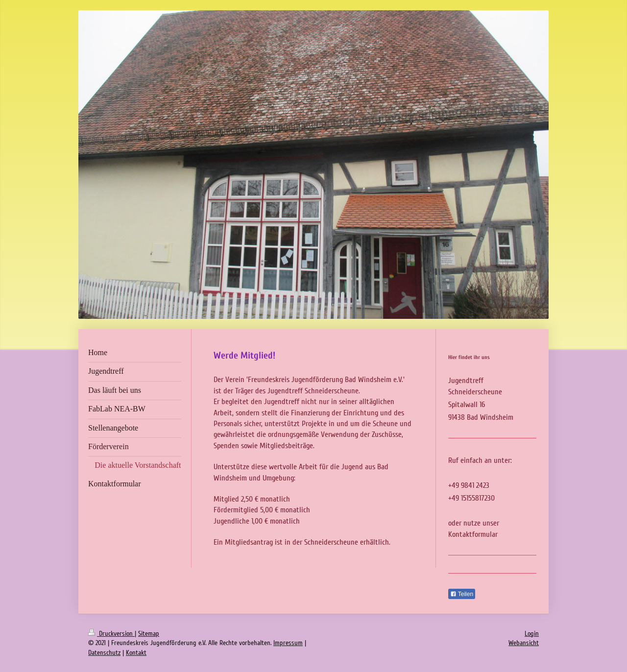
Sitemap (149, 634)
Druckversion (111, 634)
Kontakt (136, 653)
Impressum (288, 643)
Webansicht (524, 643)
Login (532, 634)
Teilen (462, 594)
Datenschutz (104, 653)
